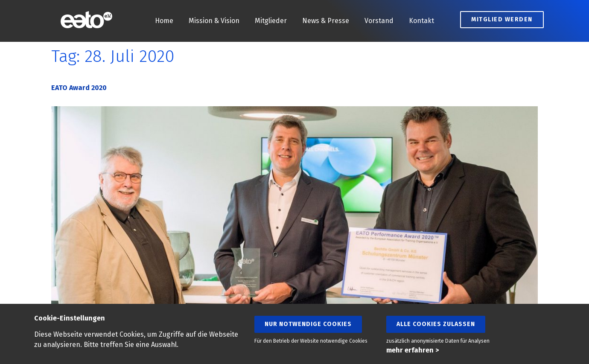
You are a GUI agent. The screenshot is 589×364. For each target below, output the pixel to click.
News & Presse (326, 21)
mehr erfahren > (413, 350)
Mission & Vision (214, 21)
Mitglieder (271, 21)
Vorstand (379, 21)
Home (164, 21)
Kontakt (421, 21)
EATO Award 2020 (79, 88)
